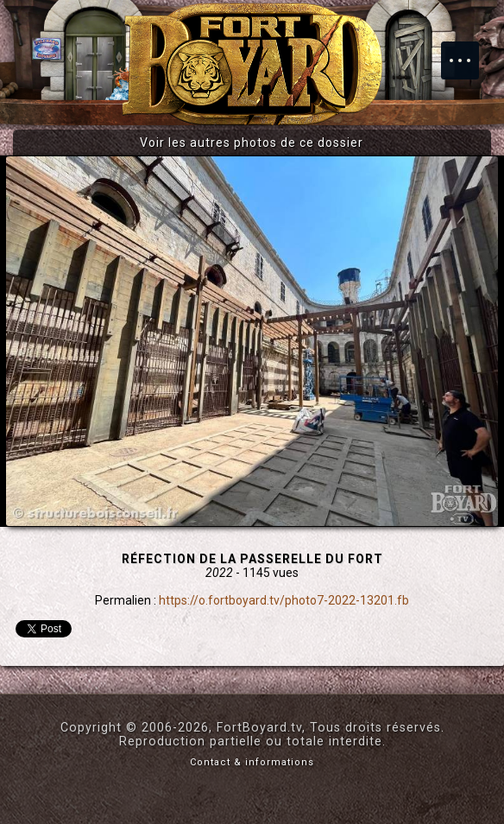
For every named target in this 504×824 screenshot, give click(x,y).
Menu (469, 52)
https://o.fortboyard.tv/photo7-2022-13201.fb (284, 600)
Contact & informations (252, 762)
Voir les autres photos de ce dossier (252, 143)
